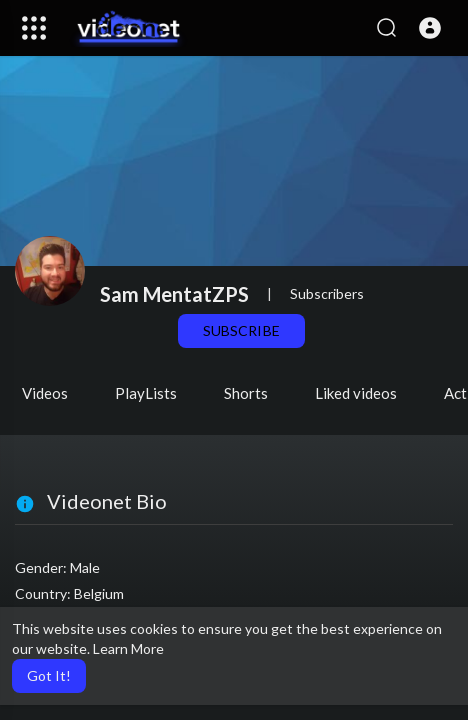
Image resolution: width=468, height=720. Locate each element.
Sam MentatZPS (174, 294)
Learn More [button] (128, 648)
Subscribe (241, 330)
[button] (430, 28)
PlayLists (146, 393)
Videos (45, 393)
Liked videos (356, 393)
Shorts (246, 393)
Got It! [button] (49, 675)
